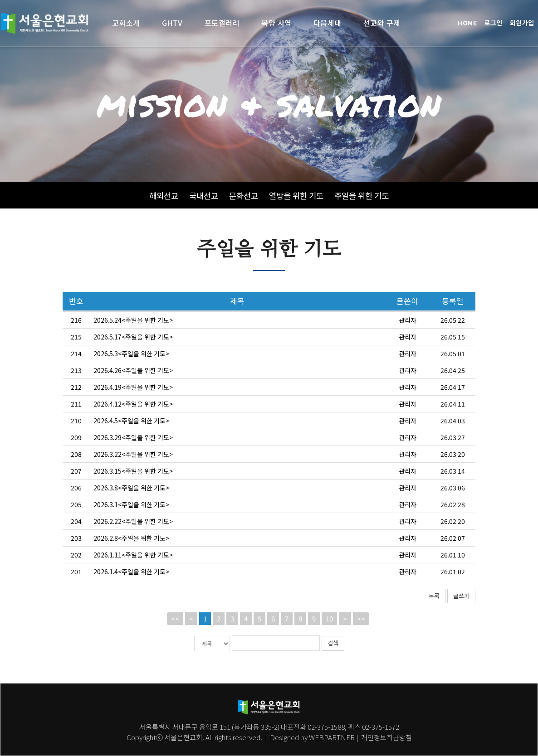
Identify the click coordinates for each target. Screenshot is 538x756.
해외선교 (164, 196)
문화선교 (244, 196)
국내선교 (204, 196)
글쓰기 (461, 615)
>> (361, 638)
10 (329, 638)
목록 (434, 615)
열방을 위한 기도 (296, 196)
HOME (467, 23)
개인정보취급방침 (386, 737)
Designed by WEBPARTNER (312, 737)
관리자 (408, 339)
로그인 (493, 23)
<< (175, 638)
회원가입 (522, 23)
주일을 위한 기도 (362, 196)
